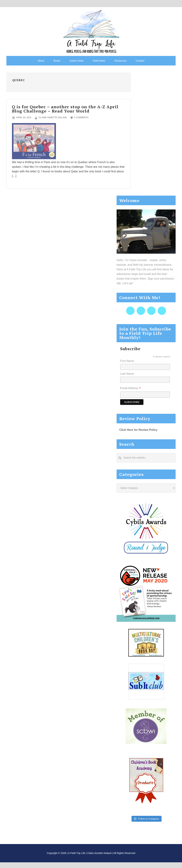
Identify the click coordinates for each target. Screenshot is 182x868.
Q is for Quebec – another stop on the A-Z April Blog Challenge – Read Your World (65, 109)
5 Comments (81, 118)
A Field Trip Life (91, 31)
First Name (127, 361)
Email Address (130, 388)
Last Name (127, 374)
